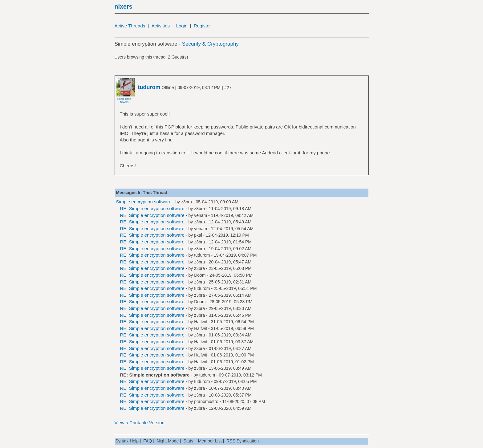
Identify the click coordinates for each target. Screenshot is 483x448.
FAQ (148, 441)
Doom (200, 275)
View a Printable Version (140, 423)
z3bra (187, 202)
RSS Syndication (243, 441)
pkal (198, 235)
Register (202, 26)
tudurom (202, 255)
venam (201, 215)
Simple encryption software (144, 202)
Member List (210, 441)
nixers (124, 6)
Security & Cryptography (210, 44)
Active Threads (130, 26)
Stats (189, 441)
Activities (161, 26)
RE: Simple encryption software (152, 208)
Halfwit (201, 322)
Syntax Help (127, 441)
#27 (228, 88)
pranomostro (206, 401)
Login (182, 26)
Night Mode (168, 441)
